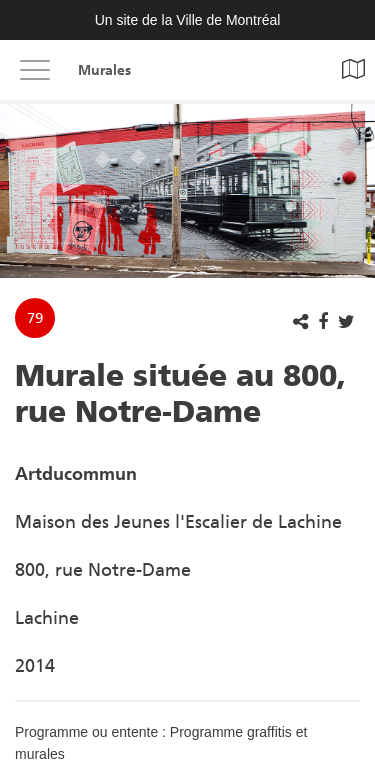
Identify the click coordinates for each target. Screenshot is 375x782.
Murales (104, 70)
